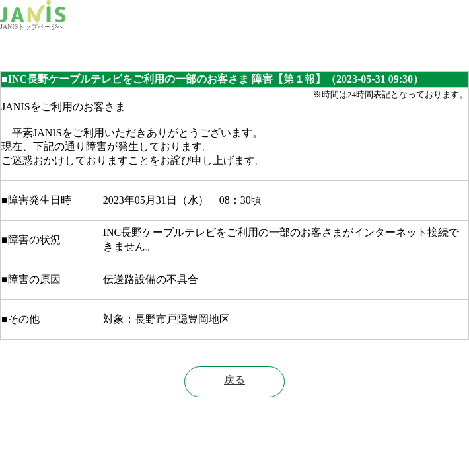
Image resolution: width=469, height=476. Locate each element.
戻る (234, 380)
